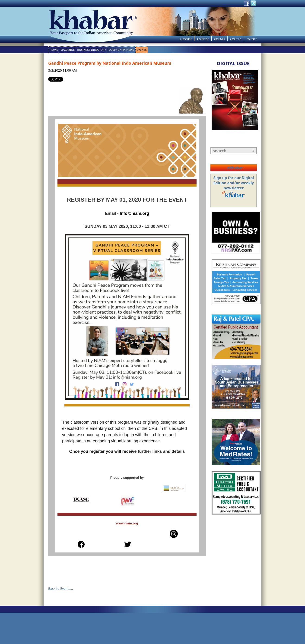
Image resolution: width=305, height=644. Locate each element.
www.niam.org (127, 523)
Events (142, 50)
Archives (219, 39)
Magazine (68, 50)
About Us (236, 39)
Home (54, 50)
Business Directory (92, 50)
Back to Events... (60, 588)
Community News (121, 50)
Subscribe (186, 39)
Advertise (203, 39)
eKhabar (235, 168)
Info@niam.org (135, 213)
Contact (252, 39)
